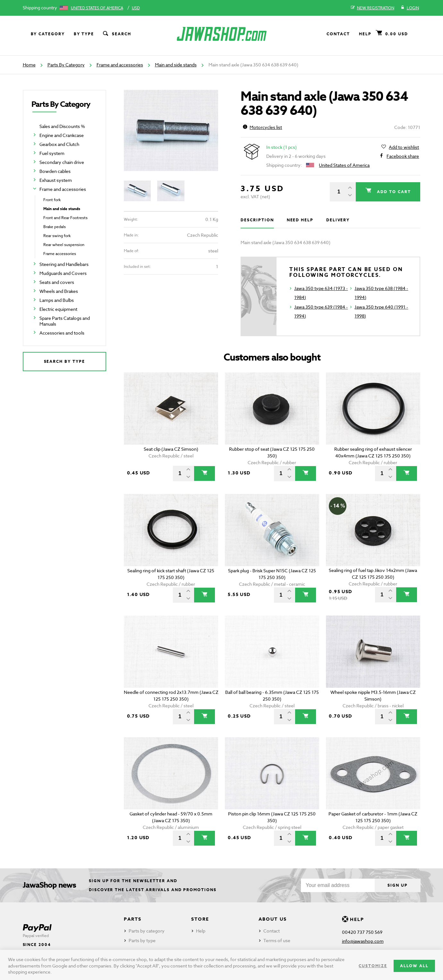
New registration (373, 8)
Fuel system (52, 153)
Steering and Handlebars (64, 264)
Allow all (414, 966)
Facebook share (403, 156)
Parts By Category (66, 65)
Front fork (52, 200)
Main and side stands (176, 65)
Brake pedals (55, 227)
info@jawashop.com (363, 941)
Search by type (64, 361)
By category (48, 34)
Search (116, 34)
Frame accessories (60, 254)
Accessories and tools (62, 333)
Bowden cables (55, 171)
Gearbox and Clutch (59, 144)
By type (84, 34)
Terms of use (277, 940)
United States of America (97, 8)
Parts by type (142, 940)
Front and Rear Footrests (65, 218)
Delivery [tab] (338, 220)
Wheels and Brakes (59, 291)
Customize (373, 966)
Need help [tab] (300, 220)
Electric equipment (58, 309)
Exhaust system (56, 180)
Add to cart (393, 192)
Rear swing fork (57, 236)
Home (29, 65)
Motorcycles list (262, 127)
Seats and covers (57, 282)
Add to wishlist (404, 147)
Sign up (397, 885)
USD (136, 8)
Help (365, 34)
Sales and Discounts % (62, 126)
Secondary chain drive (62, 162)
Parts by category (147, 931)
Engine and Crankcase (62, 135)
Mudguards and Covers (63, 273)
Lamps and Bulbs (57, 300)
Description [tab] (257, 220)
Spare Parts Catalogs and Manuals (65, 321)
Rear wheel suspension (64, 245)
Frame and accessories (120, 65)
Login (410, 8)
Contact (338, 34)
